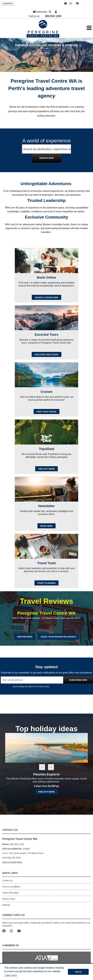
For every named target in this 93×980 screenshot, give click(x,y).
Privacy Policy (44, 687)
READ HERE (46, 526)
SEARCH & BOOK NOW (46, 297)
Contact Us (7, 881)
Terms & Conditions (11, 887)
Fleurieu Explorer (47, 774)
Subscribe (40, 12)
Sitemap (6, 905)
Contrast (8, 4)
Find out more (46, 792)
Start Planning (47, 583)
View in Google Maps (12, 862)
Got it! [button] (78, 972)
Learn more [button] (11, 975)
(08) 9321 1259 (53, 16)
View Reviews (25, 637)
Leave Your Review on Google (58, 637)
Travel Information (11, 893)
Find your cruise (46, 412)
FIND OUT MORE (46, 469)
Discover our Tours (47, 355)
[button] (56, 12)
